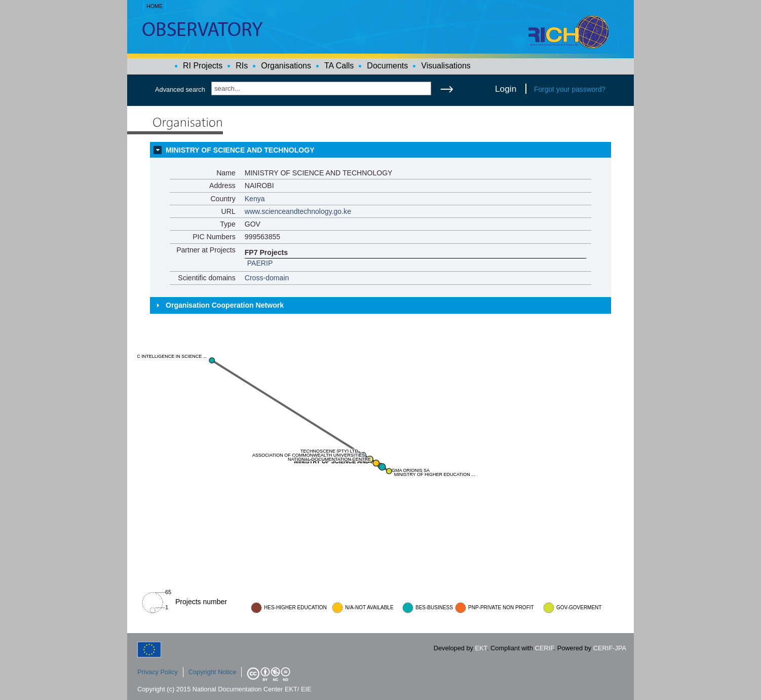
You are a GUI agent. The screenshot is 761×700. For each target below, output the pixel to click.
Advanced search (180, 89)
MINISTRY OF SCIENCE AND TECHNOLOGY (240, 150)
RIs (242, 66)
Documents (387, 66)
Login (506, 89)
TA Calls (339, 66)
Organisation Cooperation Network (225, 305)
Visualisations (446, 66)
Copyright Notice (213, 672)
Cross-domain (267, 278)
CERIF (544, 648)
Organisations (286, 66)
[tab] (380, 150)
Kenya (255, 199)
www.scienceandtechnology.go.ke (298, 211)
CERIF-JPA (610, 648)
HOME (155, 6)
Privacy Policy (158, 672)
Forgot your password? (570, 89)
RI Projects (203, 66)
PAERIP (260, 263)
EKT (481, 648)
